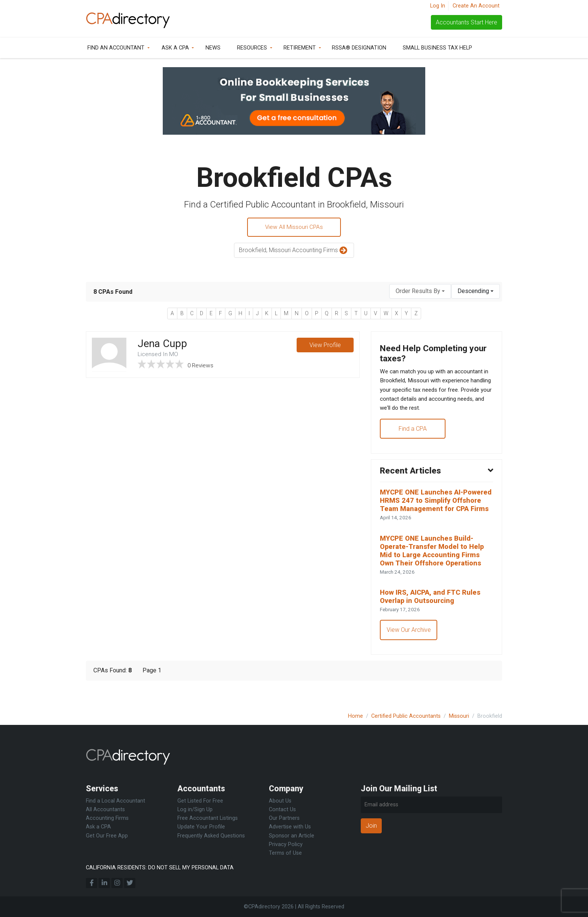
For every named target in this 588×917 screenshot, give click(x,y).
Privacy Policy (286, 844)
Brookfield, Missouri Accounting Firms (294, 252)
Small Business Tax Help (437, 48)
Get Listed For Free (200, 801)
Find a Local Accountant (115, 801)
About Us (280, 801)
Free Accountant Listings (208, 818)
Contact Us (282, 810)
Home (355, 716)
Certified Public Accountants (406, 716)
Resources (252, 48)
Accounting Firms (107, 818)
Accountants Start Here (466, 22)
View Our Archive (409, 649)
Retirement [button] (300, 48)
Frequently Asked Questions (211, 836)
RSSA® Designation (359, 48)
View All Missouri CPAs (294, 228)
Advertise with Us (290, 827)
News (213, 48)
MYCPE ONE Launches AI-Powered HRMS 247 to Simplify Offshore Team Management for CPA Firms (435, 511)
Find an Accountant (116, 48)
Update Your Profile (201, 827)
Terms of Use (285, 853)
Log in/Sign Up (195, 810)
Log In (438, 6)
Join (371, 826)
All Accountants (105, 810)
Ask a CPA (175, 48)
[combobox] (420, 292)
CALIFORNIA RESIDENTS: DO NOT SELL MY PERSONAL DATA (160, 868)
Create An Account (476, 6)
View (325, 346)
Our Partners (284, 818)
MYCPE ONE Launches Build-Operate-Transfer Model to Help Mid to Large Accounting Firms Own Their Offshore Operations (435, 568)
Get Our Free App (107, 836)
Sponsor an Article (292, 836)
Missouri (459, 716)
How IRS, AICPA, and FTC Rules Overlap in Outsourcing (432, 615)
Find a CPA (413, 433)
